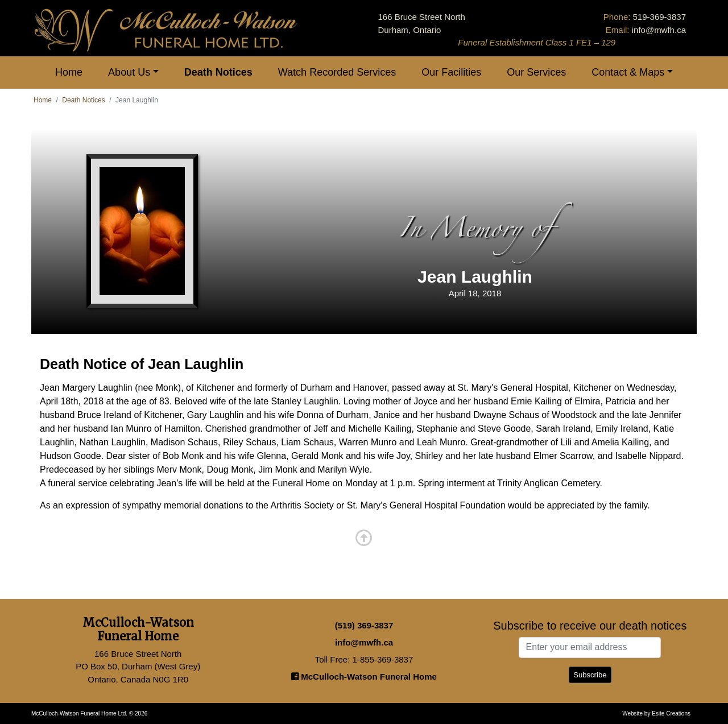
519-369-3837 (659, 17)
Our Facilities (451, 72)
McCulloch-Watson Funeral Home (364, 677)
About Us (129, 72)
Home (69, 72)
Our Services (536, 72)
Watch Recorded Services (337, 72)
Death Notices (218, 72)
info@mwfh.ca (659, 30)
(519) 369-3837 (364, 625)
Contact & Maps (628, 72)
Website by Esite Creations (656, 713)
